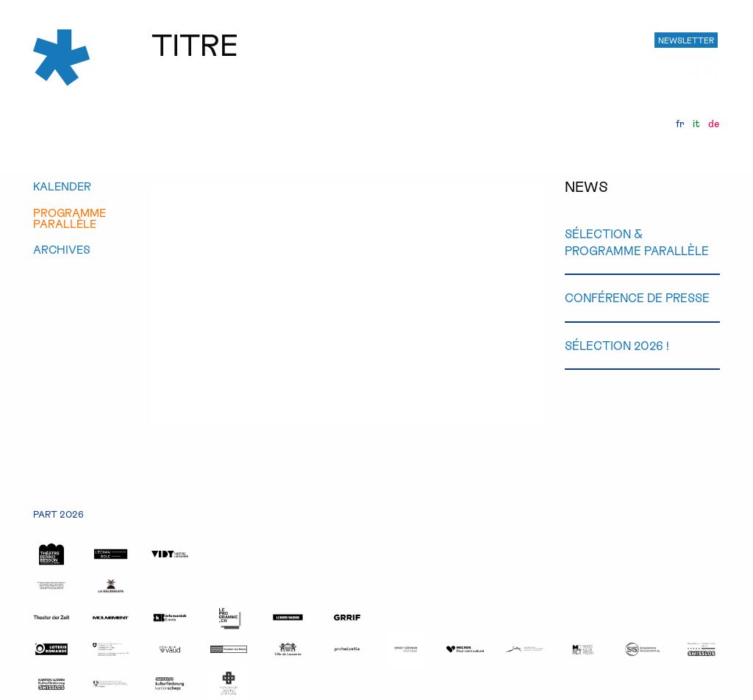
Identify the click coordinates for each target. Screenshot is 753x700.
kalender (62, 186)
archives (62, 250)
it (696, 124)
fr (680, 124)
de (714, 124)
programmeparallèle (69, 219)
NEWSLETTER (686, 40)
